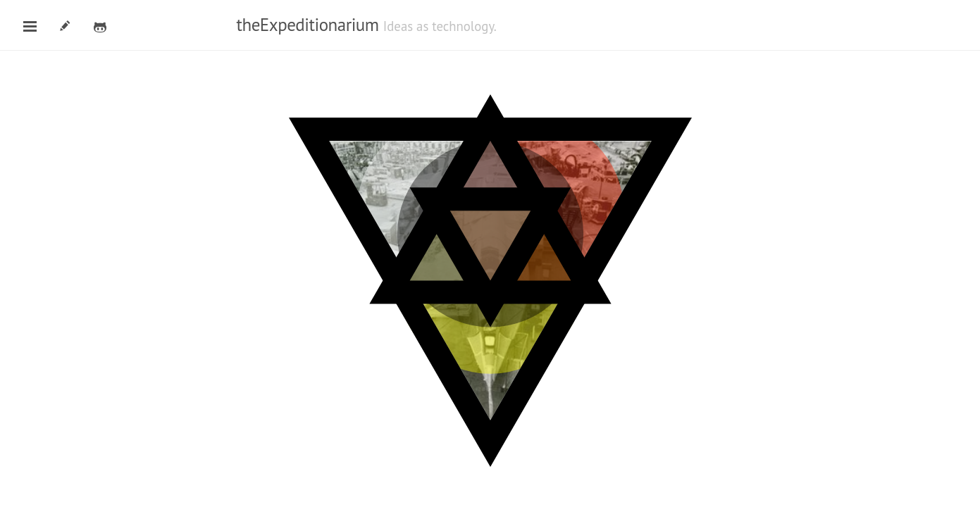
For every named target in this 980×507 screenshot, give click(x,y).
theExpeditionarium (308, 25)
